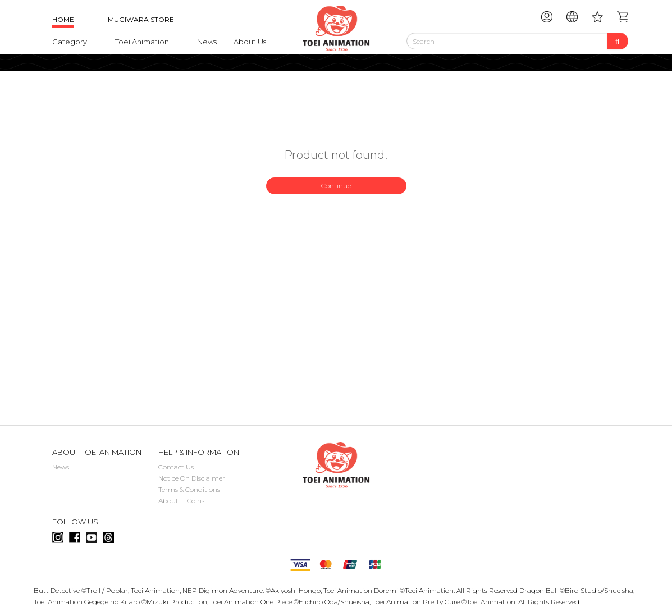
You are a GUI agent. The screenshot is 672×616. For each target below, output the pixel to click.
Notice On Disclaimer (192, 478)
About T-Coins (181, 501)
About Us (250, 42)
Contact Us (176, 467)
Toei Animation (142, 42)
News (207, 42)
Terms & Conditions (189, 489)
